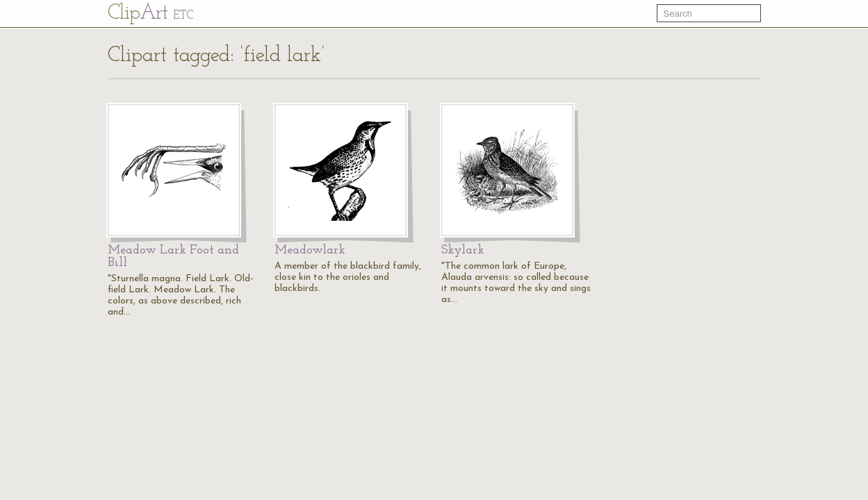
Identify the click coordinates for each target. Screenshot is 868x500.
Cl (150, 14)
